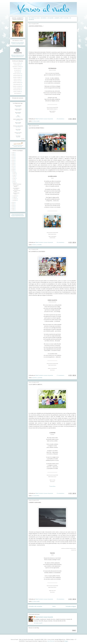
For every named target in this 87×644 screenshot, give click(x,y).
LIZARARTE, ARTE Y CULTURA (61, 18)
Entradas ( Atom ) (56, 611)
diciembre (15, 200)
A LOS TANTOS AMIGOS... (36, 384)
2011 (13, 157)
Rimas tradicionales (17, 84)
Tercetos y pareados (17, 88)
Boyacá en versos (17, 81)
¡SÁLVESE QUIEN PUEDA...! (36, 26)
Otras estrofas (17, 72)
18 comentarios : (61, 242)
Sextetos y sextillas (17, 79)
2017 (13, 166)
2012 (13, 159)
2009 (13, 154)
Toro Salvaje (18, 136)
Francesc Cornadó (18, 133)
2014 (13, 162)
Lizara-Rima (53, 486)
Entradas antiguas (71, 607)
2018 (13, 168)
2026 (13, 210)
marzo (14, 175)
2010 (13, 156)
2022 (13, 204)
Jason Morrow (51, 641)
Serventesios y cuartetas (17, 67)
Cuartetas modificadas (17, 83)
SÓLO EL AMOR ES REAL (18, 119)
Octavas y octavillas (17, 92)
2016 (13, 165)
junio (14, 180)
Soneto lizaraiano (17, 93)
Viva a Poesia (18, 129)
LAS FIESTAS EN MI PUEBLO (36, 128)
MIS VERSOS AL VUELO (34, 18)
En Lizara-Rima (36, 496)
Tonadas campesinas (17, 74)
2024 (13, 207)
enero (14, 172)
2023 (13, 205)
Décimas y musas (17, 68)
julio (14, 181)
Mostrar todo (23, 139)
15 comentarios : (61, 493)
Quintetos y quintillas (37, 378)
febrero (14, 174)
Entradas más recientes (35, 607)
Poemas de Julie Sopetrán (18, 126)
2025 (13, 208)
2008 (13, 153)
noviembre (15, 199)
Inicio (54, 607)
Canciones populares (17, 76)
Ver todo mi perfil (38, 623)
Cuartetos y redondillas (17, 86)
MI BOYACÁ (44, 18)
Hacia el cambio (18, 123)
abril (14, 177)
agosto (14, 183)
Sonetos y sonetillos (37, 245)
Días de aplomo (18, 112)
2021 (13, 202)
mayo (14, 178)
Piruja (18, 116)
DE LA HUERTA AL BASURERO (37, 251)
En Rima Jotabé (36, 121)
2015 (13, 163)
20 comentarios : (61, 119)
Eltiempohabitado (18, 106)
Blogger (66, 641)
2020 (13, 171)
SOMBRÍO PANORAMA (35, 502)
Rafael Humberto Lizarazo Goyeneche (44, 617)
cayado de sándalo (18, 109)
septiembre (15, 196)
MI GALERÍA (50, 18)
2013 (13, 160)
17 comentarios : (61, 375)
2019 (13, 169)
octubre (15, 197)
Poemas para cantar (17, 90)
